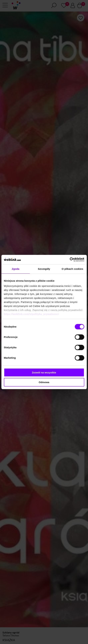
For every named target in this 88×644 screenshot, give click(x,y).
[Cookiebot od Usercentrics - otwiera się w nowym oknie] (70, 260)
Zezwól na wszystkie (44, 372)
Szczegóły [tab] (44, 269)
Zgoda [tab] (16, 269)
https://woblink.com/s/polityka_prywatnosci (31, 314)
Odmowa (44, 382)
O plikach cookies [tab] (72, 269)
